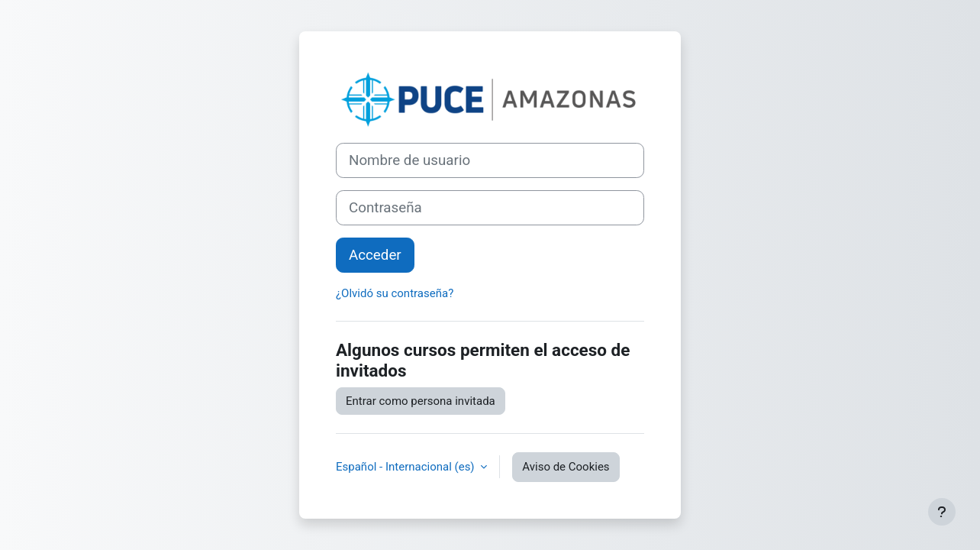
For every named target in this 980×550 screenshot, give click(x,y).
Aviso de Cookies (566, 467)
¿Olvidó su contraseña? (395, 293)
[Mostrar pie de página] (942, 512)
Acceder (375, 255)
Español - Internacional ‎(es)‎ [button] (406, 467)
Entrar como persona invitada (421, 401)
